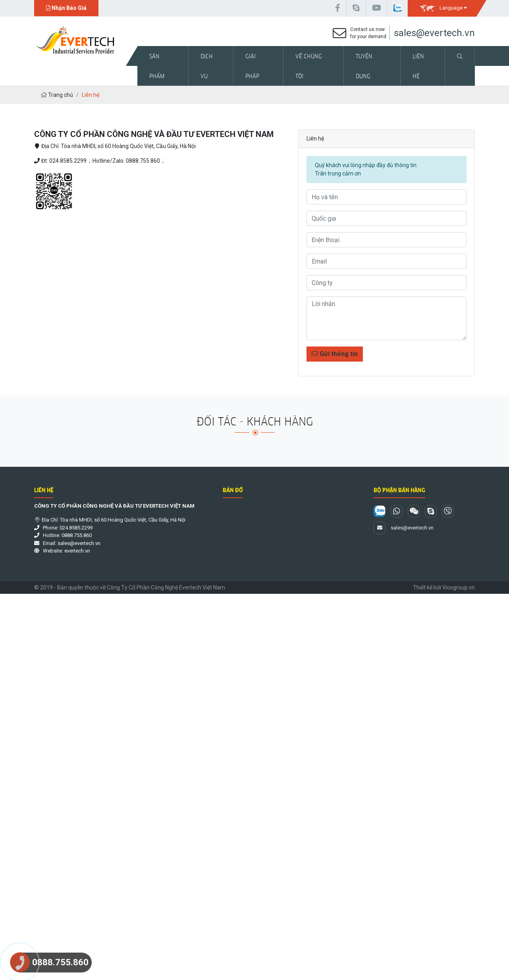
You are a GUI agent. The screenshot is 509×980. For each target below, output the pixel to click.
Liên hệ (418, 66)
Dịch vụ (207, 66)
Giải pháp (252, 66)
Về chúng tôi (309, 66)
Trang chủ (57, 95)
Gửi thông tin (335, 354)
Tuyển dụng (364, 66)
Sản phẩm (157, 66)
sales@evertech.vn (434, 33)
